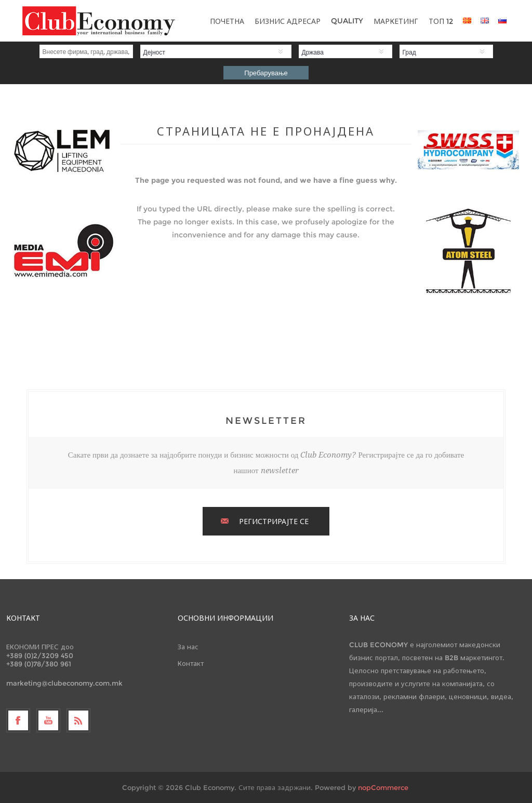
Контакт (191, 663)
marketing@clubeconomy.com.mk (64, 683)
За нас (188, 647)
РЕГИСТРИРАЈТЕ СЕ (274, 521)
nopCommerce (383, 787)
